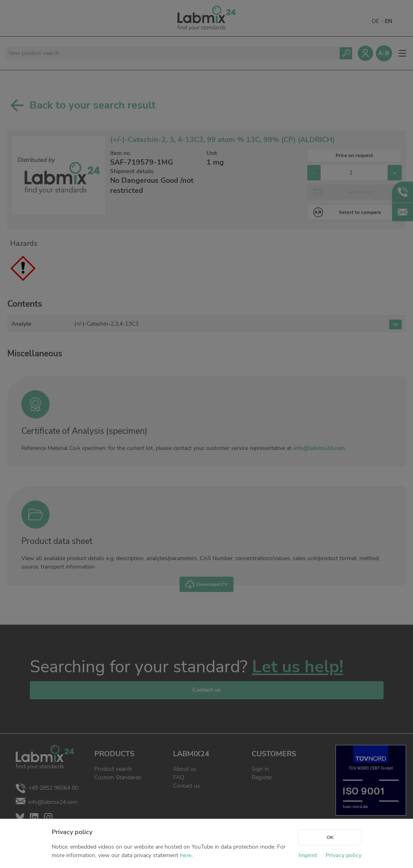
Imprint (308, 855)
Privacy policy (343, 855)
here (186, 855)
